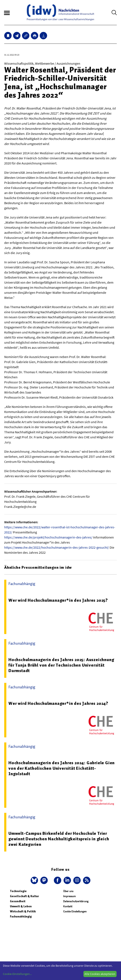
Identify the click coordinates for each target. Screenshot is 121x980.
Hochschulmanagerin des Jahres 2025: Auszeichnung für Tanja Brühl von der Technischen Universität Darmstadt (61, 665)
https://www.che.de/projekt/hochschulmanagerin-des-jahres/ (48, 537)
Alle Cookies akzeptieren (100, 974)
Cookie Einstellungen (75, 911)
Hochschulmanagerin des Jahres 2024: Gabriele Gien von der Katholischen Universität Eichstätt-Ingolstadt (62, 768)
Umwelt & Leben (21, 906)
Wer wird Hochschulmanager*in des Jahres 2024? (58, 703)
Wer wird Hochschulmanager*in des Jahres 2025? (58, 600)
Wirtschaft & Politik (23, 911)
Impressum (69, 896)
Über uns (68, 891)
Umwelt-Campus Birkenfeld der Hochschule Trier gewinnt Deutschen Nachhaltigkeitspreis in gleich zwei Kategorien (59, 839)
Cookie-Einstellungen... (17, 974)
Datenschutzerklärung (76, 901)
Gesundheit (18, 901)
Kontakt (68, 906)
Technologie (18, 891)
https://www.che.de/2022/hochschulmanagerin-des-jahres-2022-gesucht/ (57, 547)
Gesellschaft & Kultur (24, 896)
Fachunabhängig (21, 916)
